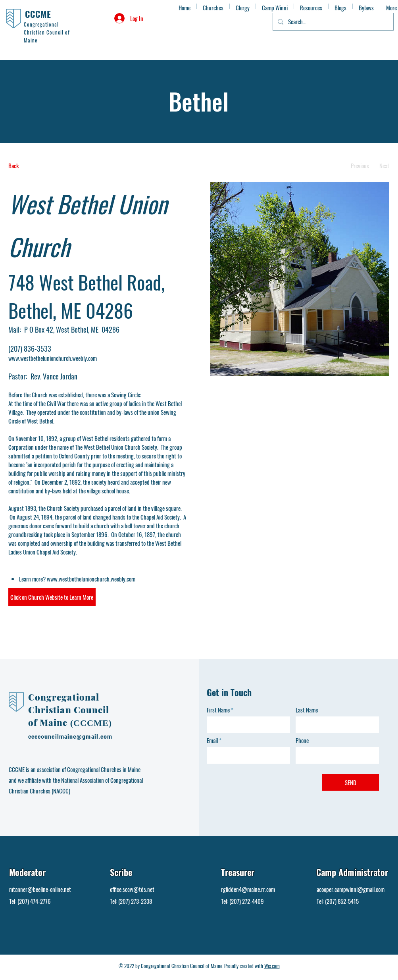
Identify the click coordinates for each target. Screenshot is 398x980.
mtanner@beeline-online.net (40, 889)
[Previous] (360, 166)
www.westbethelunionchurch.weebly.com (53, 358)
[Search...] (332, 22)
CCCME (38, 14)
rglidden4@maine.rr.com (248, 889)
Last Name (307, 710)
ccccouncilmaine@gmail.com (70, 737)
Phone (302, 740)
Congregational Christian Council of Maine (69, 710)
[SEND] (350, 782)
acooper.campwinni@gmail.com (351, 889)
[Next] (384, 166)
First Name (218, 710)
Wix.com (272, 966)
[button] (52, 597)
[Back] (38, 166)
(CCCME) (91, 723)
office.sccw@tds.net (132, 889)
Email (212, 740)
